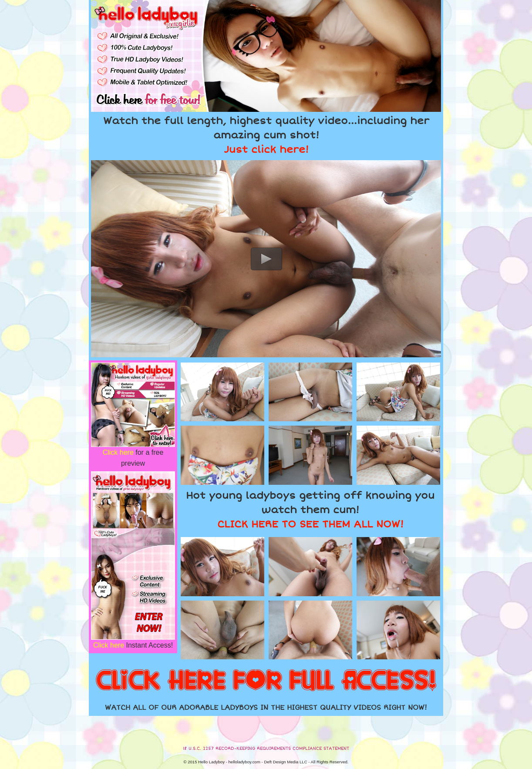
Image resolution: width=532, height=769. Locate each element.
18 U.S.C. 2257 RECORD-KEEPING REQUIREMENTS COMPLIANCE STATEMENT (266, 749)
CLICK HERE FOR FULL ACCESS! (266, 681)
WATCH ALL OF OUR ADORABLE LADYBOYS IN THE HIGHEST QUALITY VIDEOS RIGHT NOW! (266, 708)
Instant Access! (133, 645)
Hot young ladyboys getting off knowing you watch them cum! (310, 510)
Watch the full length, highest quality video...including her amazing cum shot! (266, 135)
